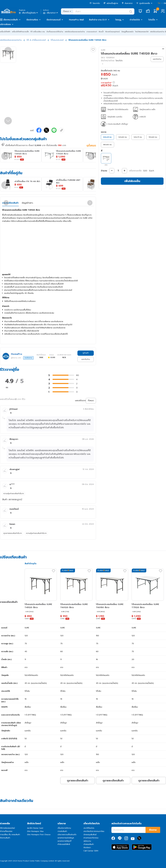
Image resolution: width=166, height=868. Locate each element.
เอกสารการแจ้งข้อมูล (66, 838)
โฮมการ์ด (95, 3)
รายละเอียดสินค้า (10, 203)
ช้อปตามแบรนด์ (54, 20)
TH (159, 3)
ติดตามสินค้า (5, 838)
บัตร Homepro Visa (35, 831)
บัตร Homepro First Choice (39, 835)
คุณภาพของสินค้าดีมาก (13, 533)
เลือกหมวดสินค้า (11, 20)
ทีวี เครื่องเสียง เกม (38, 32)
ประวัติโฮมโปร (89, 828)
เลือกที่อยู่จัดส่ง (29, 13)
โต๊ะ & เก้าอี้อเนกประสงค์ (36, 40)
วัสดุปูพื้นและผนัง (127, 32)
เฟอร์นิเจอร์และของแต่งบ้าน (75, 32)
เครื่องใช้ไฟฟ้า (5, 32)
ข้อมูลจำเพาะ (27, 203)
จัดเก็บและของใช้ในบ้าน (55, 32)
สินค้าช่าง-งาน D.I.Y (98, 20)
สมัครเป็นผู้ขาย (111, 3)
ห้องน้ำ (101, 32)
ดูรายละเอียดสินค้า (77, 780)
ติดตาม (153, 830)
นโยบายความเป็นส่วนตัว (67, 835)
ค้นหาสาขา (127, 3)
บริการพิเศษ (5, 24)
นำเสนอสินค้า (89, 844)
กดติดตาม (28, 358)
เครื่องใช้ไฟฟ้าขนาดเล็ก (20, 32)
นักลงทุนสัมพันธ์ (90, 835)
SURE (103, 50)
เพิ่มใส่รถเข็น (132, 181)
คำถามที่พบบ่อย (6, 831)
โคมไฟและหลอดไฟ (142, 32)
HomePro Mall (76, 20)
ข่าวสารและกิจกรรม (91, 838)
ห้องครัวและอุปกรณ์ (113, 32)
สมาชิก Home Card (35, 828)
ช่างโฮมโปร (135, 20)
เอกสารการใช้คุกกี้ (64, 841)
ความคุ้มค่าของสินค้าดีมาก (14, 494)
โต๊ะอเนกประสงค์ (57, 40)
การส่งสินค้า (62, 831)
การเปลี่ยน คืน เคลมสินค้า (10, 835)
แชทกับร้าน (86, 359)
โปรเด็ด (152, 20)
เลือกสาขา (51, 13)
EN (165, 3)
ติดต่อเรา (87, 848)
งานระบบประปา (92, 32)
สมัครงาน (87, 841)
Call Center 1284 (91, 851)
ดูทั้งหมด (91, 146)
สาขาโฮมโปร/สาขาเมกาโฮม (94, 831)
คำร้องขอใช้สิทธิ (64, 844)
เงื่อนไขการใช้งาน (64, 828)
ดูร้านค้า (86, 353)
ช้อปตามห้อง (32, 20)
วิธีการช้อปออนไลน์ (7, 828)
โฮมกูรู (118, 20)
